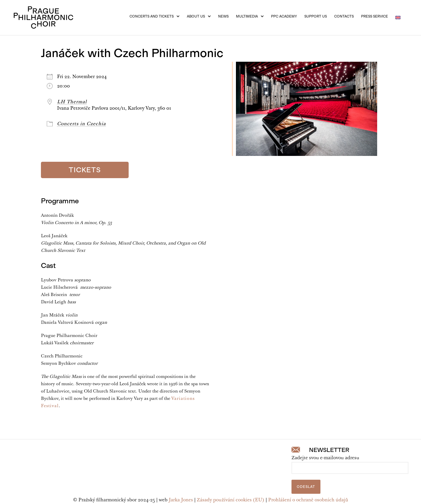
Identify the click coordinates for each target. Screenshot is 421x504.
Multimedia (247, 16)
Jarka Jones (181, 500)
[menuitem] (398, 18)
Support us (316, 16)
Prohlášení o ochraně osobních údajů (308, 500)
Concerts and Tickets (152, 16)
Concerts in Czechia (81, 124)
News (223, 16)
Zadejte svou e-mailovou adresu (325, 458)
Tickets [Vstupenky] (85, 170)
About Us (196, 16)
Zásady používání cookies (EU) (231, 500)
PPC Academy (284, 16)
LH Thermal (72, 102)
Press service (375, 16)
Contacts (344, 16)
